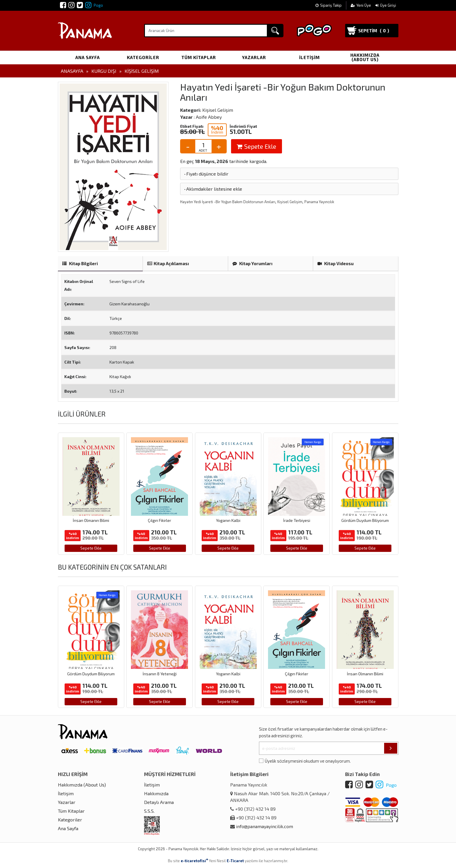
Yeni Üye (361, 5)
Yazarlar (254, 57)
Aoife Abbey (209, 117)
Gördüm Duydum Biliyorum (365, 520)
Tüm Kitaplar (199, 57)
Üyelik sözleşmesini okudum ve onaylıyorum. (308, 761)
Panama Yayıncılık (319, 202)
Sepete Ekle (257, 146)
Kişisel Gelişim (142, 71)
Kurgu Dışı (104, 71)
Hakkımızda (156, 793)
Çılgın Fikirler (159, 520)
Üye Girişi (386, 5)
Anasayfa (72, 71)
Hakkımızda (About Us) (365, 57)
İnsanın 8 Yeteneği (160, 674)
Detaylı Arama (159, 802)
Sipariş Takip (329, 5)
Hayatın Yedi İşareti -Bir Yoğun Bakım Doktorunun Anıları (228, 202)
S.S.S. (149, 811)
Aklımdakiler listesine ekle (213, 189)
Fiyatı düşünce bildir (206, 174)
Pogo (94, 5)
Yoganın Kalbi (228, 520)
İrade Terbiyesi (297, 520)
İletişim (309, 57)
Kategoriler (143, 57)
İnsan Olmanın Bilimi (91, 520)
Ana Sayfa (88, 57)
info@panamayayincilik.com (265, 826)
